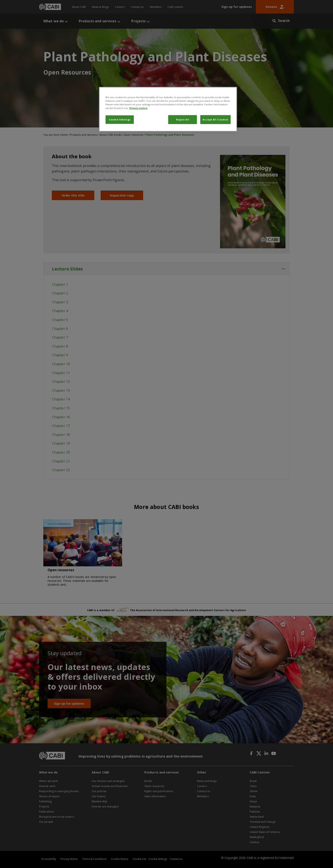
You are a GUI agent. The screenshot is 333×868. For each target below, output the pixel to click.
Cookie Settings (120, 119)
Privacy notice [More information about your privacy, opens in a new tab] (138, 108)
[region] (168, 109)
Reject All (183, 119)
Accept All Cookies (215, 119)
